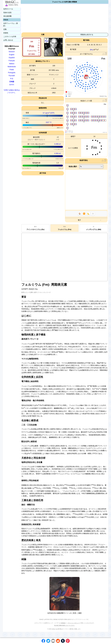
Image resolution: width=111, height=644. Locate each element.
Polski (12, 70)
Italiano (12, 64)
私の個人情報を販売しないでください (64, 625)
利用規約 (63, 623)
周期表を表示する (87, 35)
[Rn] (92, 50)
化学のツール (8, 9)
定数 (5, 29)
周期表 (6, 20)
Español (12, 58)
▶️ (84, 214)
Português (12, 73)
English (12, 55)
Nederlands (12, 67)
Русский (12, 76)
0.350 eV (58, 153)
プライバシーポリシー (73, 623)
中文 (12, 79)
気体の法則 (7, 13)
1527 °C (49, 122)
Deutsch (12, 52)
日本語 (12, 82)
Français (12, 61)
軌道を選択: (73, 167)
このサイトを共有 (10, 37)
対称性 (6, 33)
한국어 (12, 85)
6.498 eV (58, 144)
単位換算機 (7, 16)
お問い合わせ (8, 40)
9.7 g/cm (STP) (49, 113)
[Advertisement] (65, 18)
